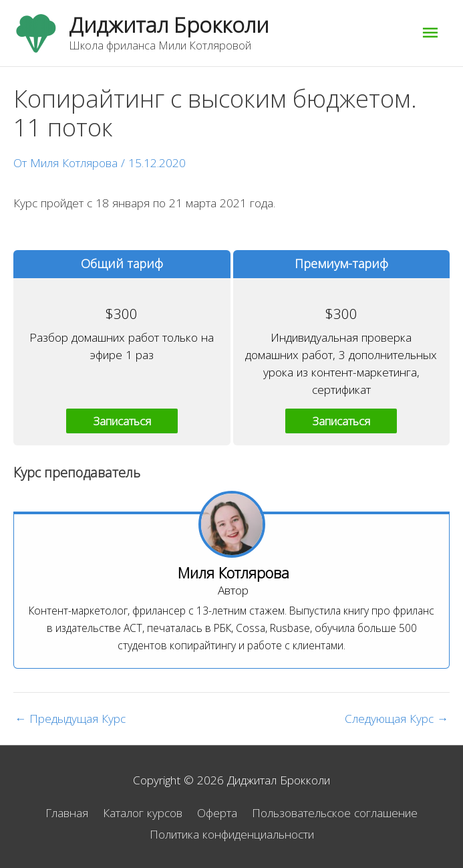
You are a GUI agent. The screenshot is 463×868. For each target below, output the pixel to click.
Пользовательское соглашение (335, 812)
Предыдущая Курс (70, 719)
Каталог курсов (143, 812)
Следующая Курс (397, 719)
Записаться (122, 421)
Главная (67, 812)
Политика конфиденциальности (232, 834)
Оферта (217, 812)
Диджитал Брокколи (169, 24)
